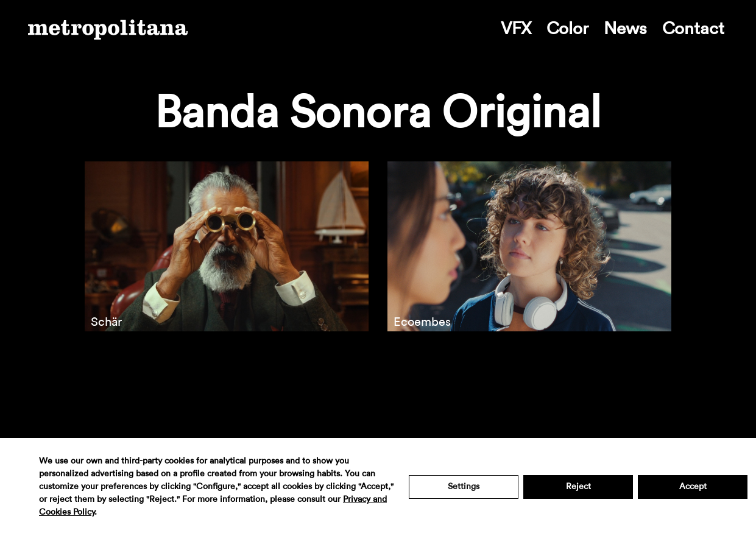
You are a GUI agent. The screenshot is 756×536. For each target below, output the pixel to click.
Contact (693, 29)
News (625, 29)
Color (567, 29)
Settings (464, 487)
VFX (516, 29)
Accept (693, 487)
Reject (578, 487)
